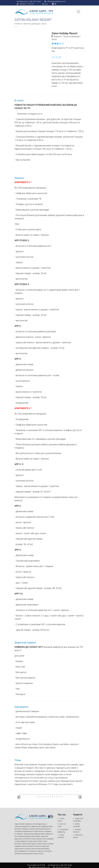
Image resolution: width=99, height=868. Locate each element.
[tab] (18, 795)
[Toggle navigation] (78, 12)
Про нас (45, 4)
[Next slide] (80, 797)
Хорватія (18, 24)
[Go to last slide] (19, 797)
